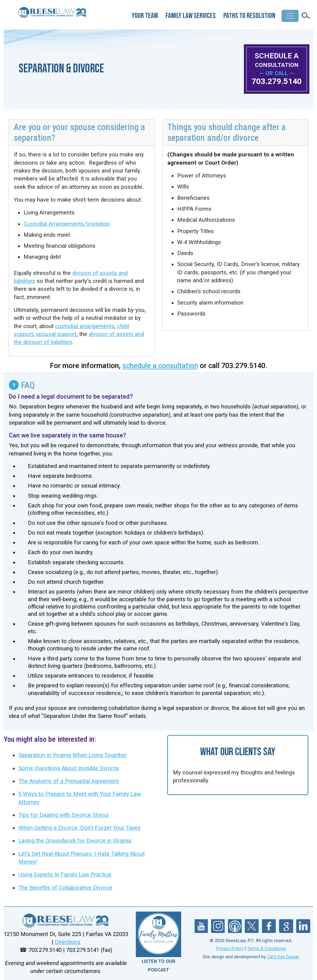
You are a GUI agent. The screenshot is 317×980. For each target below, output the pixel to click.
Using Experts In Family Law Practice (65, 875)
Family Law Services (191, 16)
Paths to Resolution (249, 16)
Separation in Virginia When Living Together (73, 755)
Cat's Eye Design (283, 957)
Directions (68, 942)
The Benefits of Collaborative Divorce (65, 888)
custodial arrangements (85, 326)
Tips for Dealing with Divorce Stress (63, 815)
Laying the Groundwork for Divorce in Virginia (75, 841)
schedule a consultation (160, 366)
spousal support (56, 334)
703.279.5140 (277, 81)
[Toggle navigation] (290, 16)
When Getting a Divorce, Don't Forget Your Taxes (80, 828)
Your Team (145, 16)
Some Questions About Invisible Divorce (69, 768)
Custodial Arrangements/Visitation (67, 224)
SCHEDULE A (277, 60)
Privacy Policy (230, 949)
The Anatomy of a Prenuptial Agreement (69, 781)
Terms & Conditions (266, 949)
